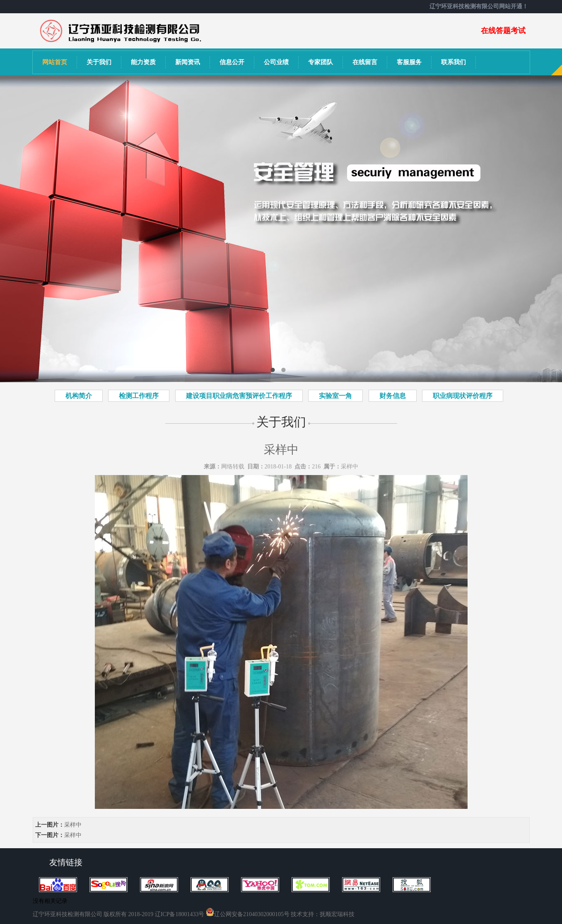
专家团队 (321, 62)
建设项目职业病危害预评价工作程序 (239, 396)
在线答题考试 (503, 31)
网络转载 (233, 467)
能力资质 (143, 62)
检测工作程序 (139, 396)
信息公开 (232, 62)
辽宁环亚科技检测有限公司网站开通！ (480, 6)
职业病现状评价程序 (463, 396)
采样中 (350, 467)
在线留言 (365, 62)
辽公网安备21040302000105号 (248, 914)
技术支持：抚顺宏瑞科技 (323, 914)
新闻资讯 (188, 62)
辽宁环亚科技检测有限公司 (68, 914)
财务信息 (393, 396)
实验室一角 (335, 396)
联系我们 (453, 62)
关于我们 (99, 62)
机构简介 (79, 396)
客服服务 (409, 62)
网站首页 (55, 62)
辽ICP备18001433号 (180, 914)
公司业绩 (276, 62)
